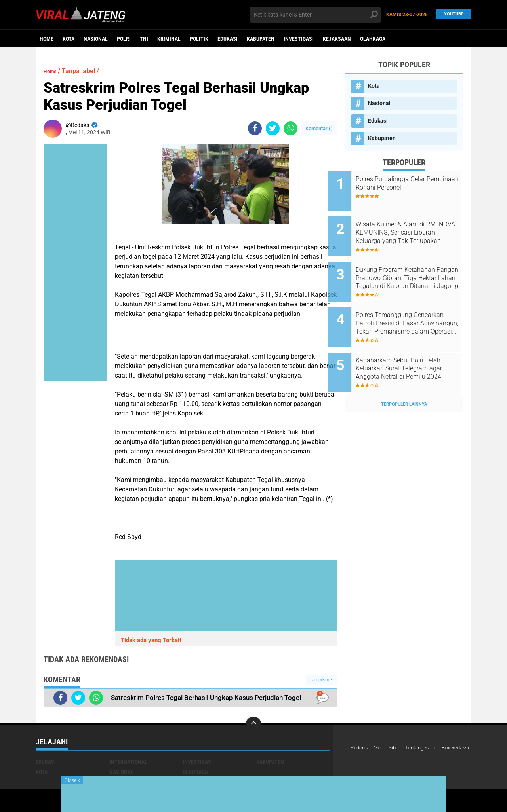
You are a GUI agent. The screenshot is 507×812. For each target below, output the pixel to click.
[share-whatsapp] (291, 128)
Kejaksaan (337, 39)
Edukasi (228, 39)
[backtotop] (253, 725)
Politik (199, 39)
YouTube (452, 14)
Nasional (96, 39)
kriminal (169, 39)
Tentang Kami (426, 748)
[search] (315, 15)
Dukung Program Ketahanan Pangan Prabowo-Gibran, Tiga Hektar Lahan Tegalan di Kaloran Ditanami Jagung (415, 268)
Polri (124, 39)
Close (72, 780)
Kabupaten (261, 39)
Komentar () (319, 128)
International (128, 762)
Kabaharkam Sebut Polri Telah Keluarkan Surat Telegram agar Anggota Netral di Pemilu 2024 (415, 347)
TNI (144, 39)
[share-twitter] (273, 128)
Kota (69, 39)
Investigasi (299, 39)
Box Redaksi (366, 758)
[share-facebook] (255, 128)
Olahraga (373, 39)
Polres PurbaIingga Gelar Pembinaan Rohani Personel (412, 183)
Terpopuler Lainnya (404, 378)
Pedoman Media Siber (377, 748)
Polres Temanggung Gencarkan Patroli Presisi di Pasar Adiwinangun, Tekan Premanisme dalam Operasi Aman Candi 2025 (411, 307)
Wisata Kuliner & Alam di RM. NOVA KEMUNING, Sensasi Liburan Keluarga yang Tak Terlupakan (413, 228)
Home (47, 39)
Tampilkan (321, 680)
